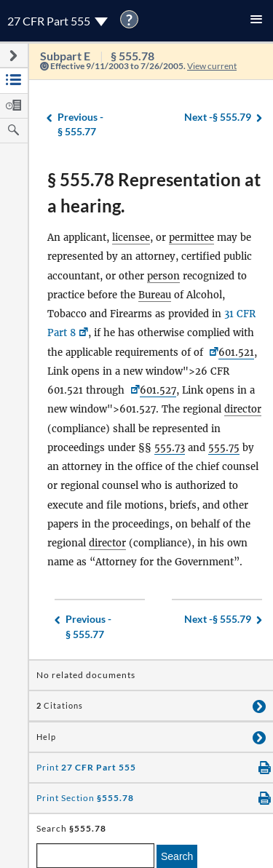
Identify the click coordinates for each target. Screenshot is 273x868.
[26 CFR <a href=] (212, 353)
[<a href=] (134, 390)
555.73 (170, 448)
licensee (131, 238)
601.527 (158, 390)
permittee (191, 238)
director (243, 409)
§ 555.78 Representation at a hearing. (154, 192)
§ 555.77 (80, 124)
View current (212, 66)
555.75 (224, 448)
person (163, 276)
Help (46, 737)
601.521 (236, 353)
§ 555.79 (218, 118)
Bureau (155, 295)
